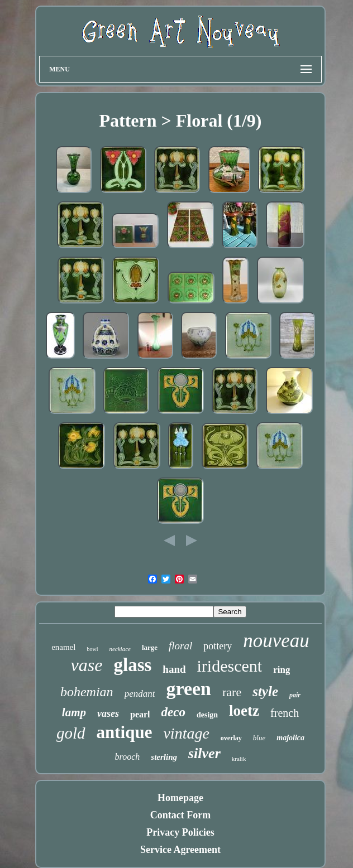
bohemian (87, 692)
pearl (140, 714)
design (207, 715)
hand (174, 669)
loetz (244, 711)
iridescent (230, 666)
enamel (63, 647)
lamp (74, 712)
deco (173, 712)
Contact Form (180, 815)
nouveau (276, 641)
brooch (128, 757)
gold (71, 733)
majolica (290, 738)
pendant (140, 694)
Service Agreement (180, 850)
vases (108, 713)
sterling (164, 757)
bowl (92, 649)
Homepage (180, 798)
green (189, 689)
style (265, 691)
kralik (239, 759)
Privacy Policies (180, 832)
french (285, 713)
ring (282, 670)
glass (132, 665)
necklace (120, 649)
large (150, 647)
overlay (231, 738)
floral (180, 646)
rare (232, 692)
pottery (218, 646)
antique (125, 732)
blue (259, 738)
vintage (186, 733)
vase (87, 665)
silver (204, 753)
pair (295, 695)
